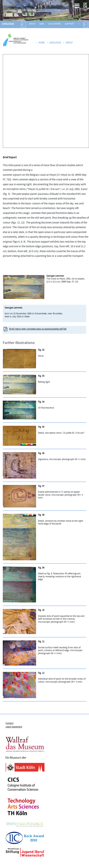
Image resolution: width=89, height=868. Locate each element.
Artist (32, 24)
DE (85, 4)
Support (69, 24)
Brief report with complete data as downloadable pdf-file (38, 329)
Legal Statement (14, 727)
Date (42, 24)
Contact (10, 723)
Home (40, 43)
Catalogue (8, 24)
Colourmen (55, 24)
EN (85, 7)
